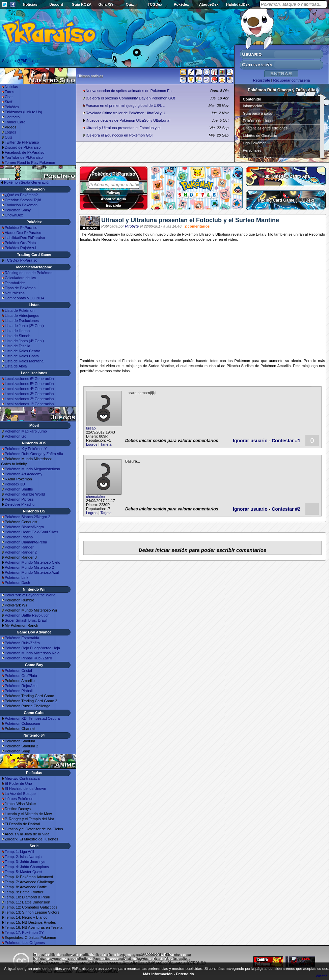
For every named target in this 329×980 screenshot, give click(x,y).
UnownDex (14, 215)
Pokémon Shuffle (19, 489)
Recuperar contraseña (291, 80)
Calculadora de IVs (20, 278)
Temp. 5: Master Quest (23, 872)
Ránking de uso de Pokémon (29, 273)
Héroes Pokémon (19, 799)
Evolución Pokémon (21, 205)
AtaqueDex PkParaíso (23, 233)
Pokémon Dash (17, 583)
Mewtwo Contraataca (22, 778)
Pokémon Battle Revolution (27, 615)
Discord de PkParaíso (23, 147)
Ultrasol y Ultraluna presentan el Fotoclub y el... (125, 128)
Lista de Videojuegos (22, 316)
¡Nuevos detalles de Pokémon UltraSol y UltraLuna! (128, 120)
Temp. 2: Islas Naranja (23, 857)
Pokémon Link (17, 577)
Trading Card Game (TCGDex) (286, 200)
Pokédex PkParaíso (21, 228)
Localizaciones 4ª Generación (29, 389)
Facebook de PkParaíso (24, 152)
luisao (91, 428)
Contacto (12, 117)
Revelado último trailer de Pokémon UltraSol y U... (127, 113)
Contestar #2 (286, 509)
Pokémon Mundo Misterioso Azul (32, 572)
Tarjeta (106, 444)
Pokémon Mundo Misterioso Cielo (32, 562)
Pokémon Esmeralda (22, 638)
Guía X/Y (106, 4)
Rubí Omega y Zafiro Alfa (286, 176)
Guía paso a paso (258, 113)
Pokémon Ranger (19, 547)
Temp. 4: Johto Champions (27, 867)
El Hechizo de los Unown (25, 789)
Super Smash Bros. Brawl (26, 620)
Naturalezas (15, 293)
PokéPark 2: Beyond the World (30, 595)
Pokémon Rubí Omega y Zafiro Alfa (34, 454)
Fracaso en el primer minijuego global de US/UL (125, 106)
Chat (9, 97)
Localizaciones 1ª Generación (29, 404)
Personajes (252, 150)
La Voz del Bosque (20, 794)
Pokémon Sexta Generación (27, 182)
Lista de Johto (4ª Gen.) (24, 341)
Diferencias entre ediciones (265, 128)
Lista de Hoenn (17, 331)
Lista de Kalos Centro (22, 351)
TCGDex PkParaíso (21, 260)
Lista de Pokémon (20, 310)
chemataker (96, 497)
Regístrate (262, 80)
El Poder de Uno (18, 783)
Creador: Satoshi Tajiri (23, 200)
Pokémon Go (16, 436)
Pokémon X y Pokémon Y (26, 449)
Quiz (130, 4)
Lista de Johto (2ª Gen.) (24, 326)
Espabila (113, 205)
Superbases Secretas (261, 158)
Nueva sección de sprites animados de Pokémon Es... (130, 91)
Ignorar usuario (250, 441)
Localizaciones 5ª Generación (29, 384)
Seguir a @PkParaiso (20, 61)
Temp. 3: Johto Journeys (25, 862)
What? (321, 976)
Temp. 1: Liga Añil (19, 852)
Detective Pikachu (20, 504)
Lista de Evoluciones (22, 321)
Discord (56, 4)
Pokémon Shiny (18, 210)
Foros (9, 92)
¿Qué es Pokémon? (21, 195)
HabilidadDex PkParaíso (25, 238)
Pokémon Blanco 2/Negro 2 (28, 517)
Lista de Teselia (18, 346)
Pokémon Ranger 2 (21, 552)
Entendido (185, 974)
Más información (158, 974)
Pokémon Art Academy (23, 474)
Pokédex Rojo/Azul (20, 248)
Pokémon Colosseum (22, 723)
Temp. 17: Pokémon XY (24, 932)
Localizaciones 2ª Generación (29, 399)
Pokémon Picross (19, 499)
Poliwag (113, 192)
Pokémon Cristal (18, 671)
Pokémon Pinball (19, 691)
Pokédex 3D (15, 484)
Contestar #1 (286, 441)
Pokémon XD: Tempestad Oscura (32, 718)
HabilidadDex (238, 4)
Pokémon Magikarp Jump (26, 431)
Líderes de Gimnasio (260, 136)
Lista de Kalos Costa (22, 356)
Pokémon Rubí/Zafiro (22, 643)
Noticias (30, 4)
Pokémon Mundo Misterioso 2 (29, 567)
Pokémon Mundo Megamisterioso (32, 469)
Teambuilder (15, 283)
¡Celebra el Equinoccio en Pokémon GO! (119, 135)
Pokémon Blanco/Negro (24, 527)
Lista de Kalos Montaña (24, 361)
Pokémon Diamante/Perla (26, 542)
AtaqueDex (209, 4)
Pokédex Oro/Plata (20, 243)
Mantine (167, 366)
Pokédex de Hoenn (259, 121)
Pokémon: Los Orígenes (25, 943)
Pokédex (181, 4)
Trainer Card (15, 122)
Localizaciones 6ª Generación (29, 379)
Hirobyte (132, 226)
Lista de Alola (16, 366)
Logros (10, 132)
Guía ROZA (82, 4)
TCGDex (155, 4)
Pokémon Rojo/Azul (21, 686)
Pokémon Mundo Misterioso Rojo (32, 653)
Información (253, 106)
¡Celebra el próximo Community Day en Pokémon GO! (130, 98)
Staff (8, 102)
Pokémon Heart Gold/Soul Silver (31, 532)
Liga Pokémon (255, 143)
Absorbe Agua (114, 199)
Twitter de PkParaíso (22, 142)
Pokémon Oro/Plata (21, 676)
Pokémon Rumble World (25, 494)
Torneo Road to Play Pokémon (30, 162)
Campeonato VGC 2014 (24, 298)
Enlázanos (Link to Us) (23, 112)
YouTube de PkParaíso (24, 157)
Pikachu (233, 366)
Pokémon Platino (19, 537)
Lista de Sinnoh (18, 336)
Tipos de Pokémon (20, 288)
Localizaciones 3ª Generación (29, 394)
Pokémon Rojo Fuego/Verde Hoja (32, 648)
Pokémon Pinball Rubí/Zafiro (28, 658)
